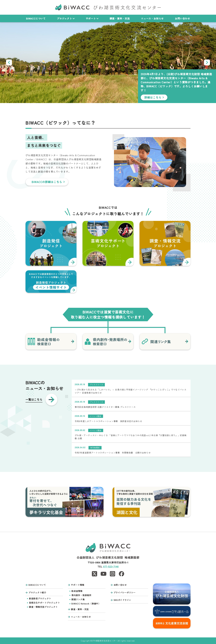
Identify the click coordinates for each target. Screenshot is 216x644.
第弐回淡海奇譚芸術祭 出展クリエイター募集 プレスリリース (105, 407)
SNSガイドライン (122, 600)
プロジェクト (66, 18)
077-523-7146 (111, 566)
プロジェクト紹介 (37, 593)
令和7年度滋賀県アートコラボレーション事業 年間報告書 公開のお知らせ (113, 453)
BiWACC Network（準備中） (86, 604)
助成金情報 (77, 591)
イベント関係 (96, 416)
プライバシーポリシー (125, 593)
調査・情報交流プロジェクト (43, 607)
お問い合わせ (182, 18)
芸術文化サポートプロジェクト (44, 603)
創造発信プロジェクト (40, 599)
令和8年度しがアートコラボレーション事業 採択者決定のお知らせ (108, 421)
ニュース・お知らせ (152, 18)
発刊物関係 (95, 448)
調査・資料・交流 (120, 18)
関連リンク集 (78, 599)
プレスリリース (96, 385)
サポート (92, 18)
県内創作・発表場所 (81, 595)
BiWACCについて (36, 18)
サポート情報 (78, 585)
